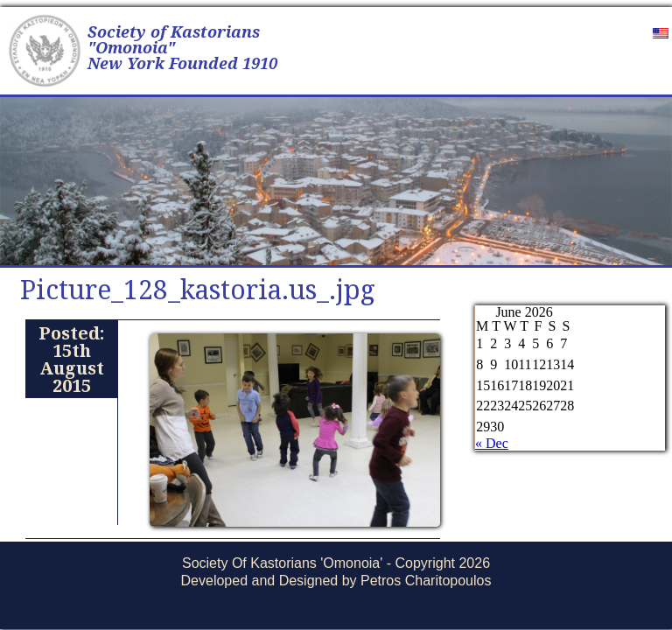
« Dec (492, 443)
